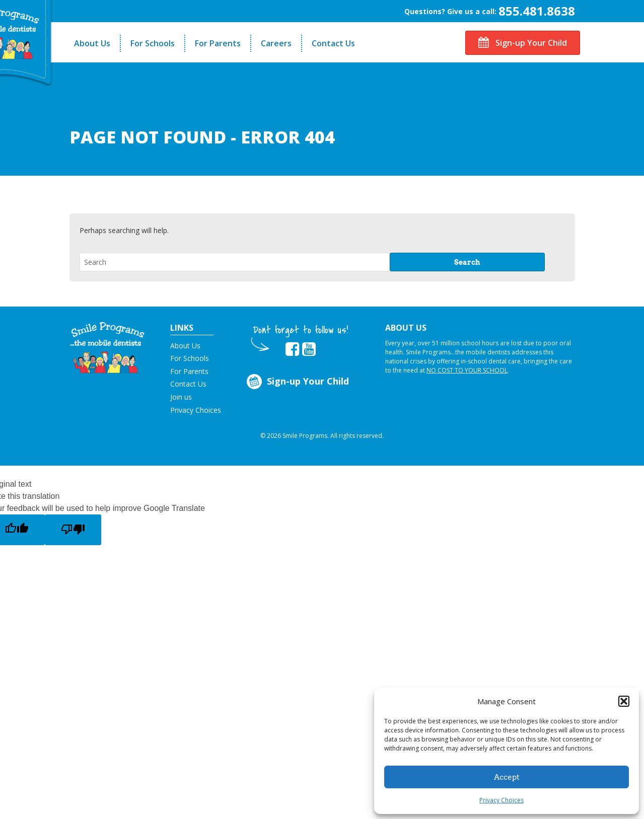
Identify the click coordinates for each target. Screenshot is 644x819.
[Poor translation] (73, 530)
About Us (92, 43)
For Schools (153, 43)
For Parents (218, 43)
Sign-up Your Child (523, 43)
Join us (181, 397)
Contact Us (333, 43)
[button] (624, 701)
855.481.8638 (537, 11)
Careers (276, 43)
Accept (507, 777)
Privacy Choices (502, 800)
